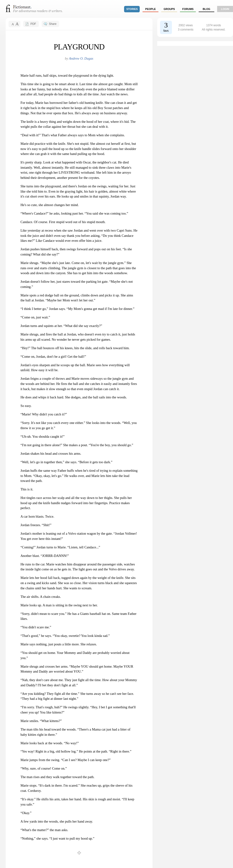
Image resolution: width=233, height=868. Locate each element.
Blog (206, 9)
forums (188, 9)
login (225, 9)
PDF (33, 24)
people (150, 9)
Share (53, 24)
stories (132, 9)
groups (169, 9)
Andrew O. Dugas (81, 58)
